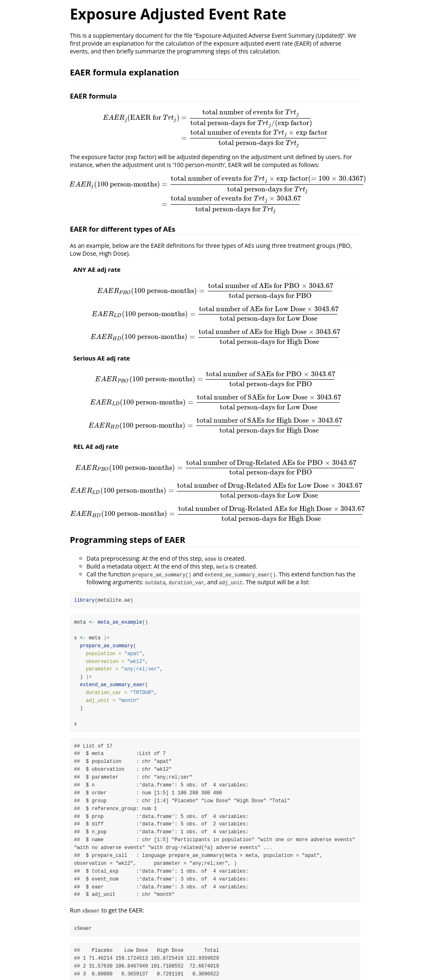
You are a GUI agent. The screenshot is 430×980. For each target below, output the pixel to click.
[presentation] (215, 128)
